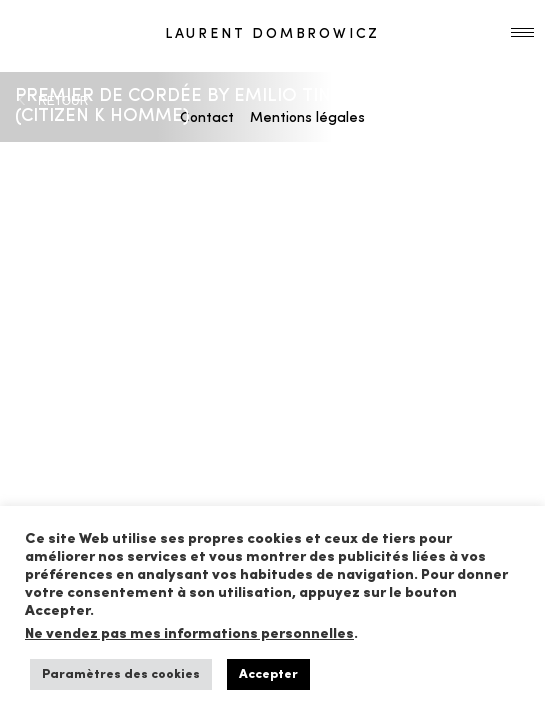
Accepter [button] (268, 674)
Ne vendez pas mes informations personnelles (189, 634)
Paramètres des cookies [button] (121, 674)
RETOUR (63, 101)
